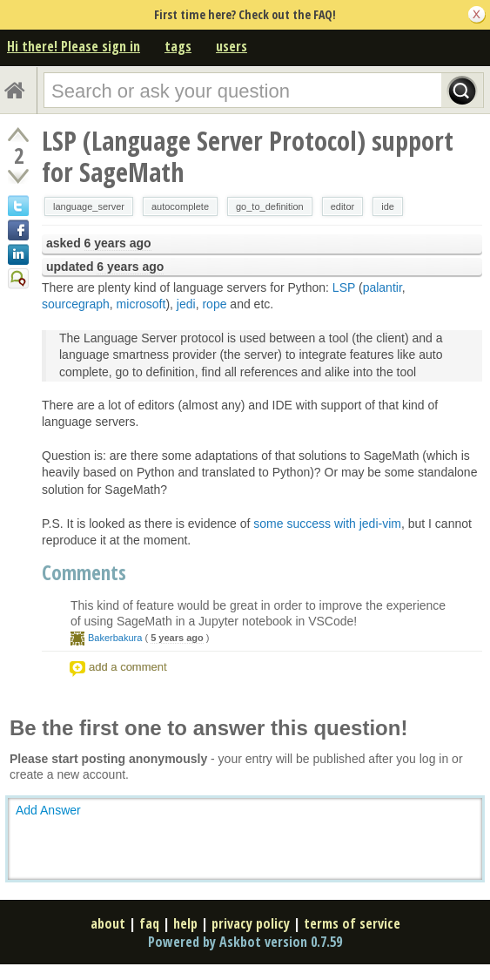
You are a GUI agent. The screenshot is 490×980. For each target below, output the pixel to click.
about (108, 923)
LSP (344, 287)
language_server (89, 206)
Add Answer (48, 810)
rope (214, 304)
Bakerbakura (115, 638)
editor (343, 206)
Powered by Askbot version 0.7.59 (245, 942)
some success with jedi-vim (327, 524)
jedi (186, 304)
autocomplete (180, 206)
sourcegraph (76, 304)
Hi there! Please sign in (74, 46)
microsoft (141, 304)
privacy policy (251, 923)
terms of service (352, 923)
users (232, 46)
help (185, 923)
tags (178, 46)
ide (388, 206)
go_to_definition (270, 206)
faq (149, 923)
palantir (383, 287)
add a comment (128, 667)
